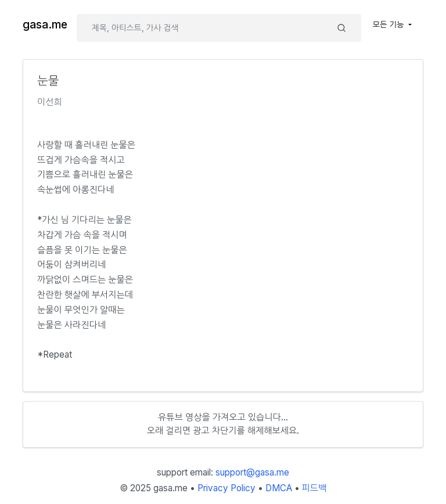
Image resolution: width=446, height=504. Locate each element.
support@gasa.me (252, 472)
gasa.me (45, 25)
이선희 (50, 102)
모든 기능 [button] (390, 24)
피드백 (314, 488)
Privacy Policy (226, 488)
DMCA (279, 488)
